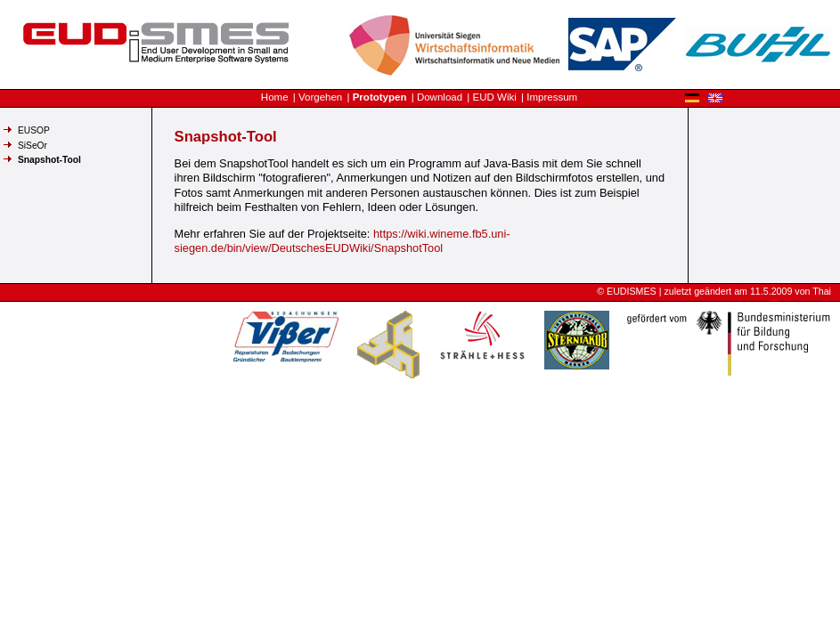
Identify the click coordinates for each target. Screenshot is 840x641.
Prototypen (380, 97)
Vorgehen (320, 97)
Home (275, 97)
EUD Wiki (495, 97)
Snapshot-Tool (49, 160)
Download (440, 97)
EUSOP (34, 130)
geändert (713, 291)
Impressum (552, 97)
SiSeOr (33, 146)
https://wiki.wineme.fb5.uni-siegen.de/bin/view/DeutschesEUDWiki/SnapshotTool (343, 241)
